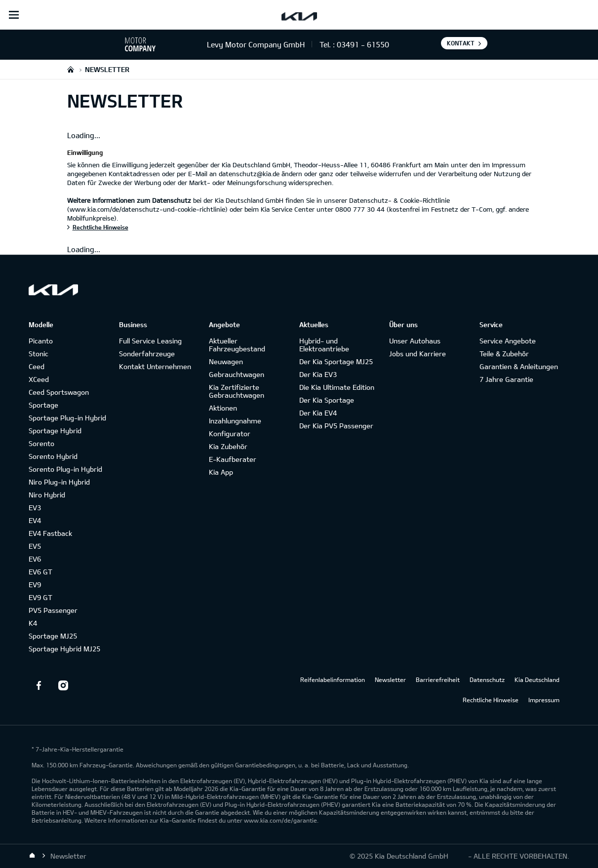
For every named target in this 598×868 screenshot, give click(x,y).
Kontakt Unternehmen (155, 366)
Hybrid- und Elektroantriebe (324, 345)
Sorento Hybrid (53, 456)
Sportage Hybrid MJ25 (64, 649)
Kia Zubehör (228, 446)
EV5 (35, 546)
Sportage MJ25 (53, 636)
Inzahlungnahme (235, 421)
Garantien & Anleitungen (519, 366)
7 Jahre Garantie (506, 379)
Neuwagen (226, 361)
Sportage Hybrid (55, 431)
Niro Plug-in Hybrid (59, 482)
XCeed (39, 379)
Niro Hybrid (47, 495)
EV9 (35, 585)
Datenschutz (487, 679)
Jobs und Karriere (418, 354)
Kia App (221, 472)
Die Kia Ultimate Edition (337, 387)
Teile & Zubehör (504, 354)
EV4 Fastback (50, 533)
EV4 (35, 520)
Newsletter (390, 679)
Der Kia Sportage (327, 400)
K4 (33, 623)
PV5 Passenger (53, 610)
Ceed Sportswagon (59, 392)
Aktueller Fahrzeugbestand (237, 345)
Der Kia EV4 (318, 413)
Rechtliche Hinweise (491, 700)
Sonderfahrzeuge (147, 354)
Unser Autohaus (415, 341)
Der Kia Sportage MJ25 (336, 361)
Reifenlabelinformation (333, 679)
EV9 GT (40, 597)
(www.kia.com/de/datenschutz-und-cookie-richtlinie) (147, 209)
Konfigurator (230, 434)
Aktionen (223, 408)
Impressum (544, 700)
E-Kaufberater (233, 459)
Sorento (41, 443)
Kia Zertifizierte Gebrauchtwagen (237, 391)
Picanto (41, 341)
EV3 (35, 508)
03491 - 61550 (363, 44)
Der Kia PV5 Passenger (336, 426)
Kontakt (461, 43)
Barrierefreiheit (438, 679)
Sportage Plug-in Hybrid (67, 418)
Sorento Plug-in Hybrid (65, 469)
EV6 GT (40, 572)
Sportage (43, 405)
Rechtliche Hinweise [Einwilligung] (100, 227)
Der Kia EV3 (318, 374)
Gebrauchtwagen (237, 374)
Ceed (37, 366)
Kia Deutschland (537, 679)
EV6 (35, 559)
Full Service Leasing (150, 341)
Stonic (39, 354)
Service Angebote (508, 341)
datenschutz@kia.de (249, 174)
